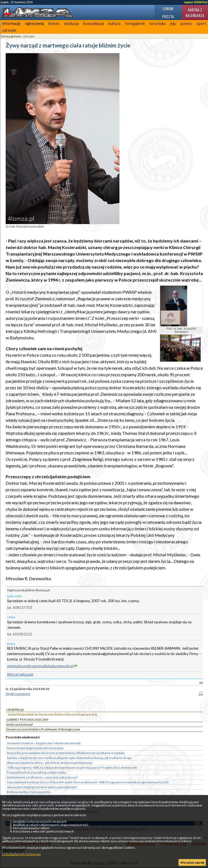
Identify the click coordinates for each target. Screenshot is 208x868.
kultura (114, 23)
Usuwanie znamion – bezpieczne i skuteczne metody (44, 743)
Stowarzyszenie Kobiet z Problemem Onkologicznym (43, 729)
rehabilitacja (15, 709)
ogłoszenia (35, 23)
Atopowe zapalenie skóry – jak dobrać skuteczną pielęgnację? (50, 763)
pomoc (186, 23)
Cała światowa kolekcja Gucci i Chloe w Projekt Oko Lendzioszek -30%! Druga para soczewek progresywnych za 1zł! (88, 782)
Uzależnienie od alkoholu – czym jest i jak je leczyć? (42, 777)
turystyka (157, 23)
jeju (173, 23)
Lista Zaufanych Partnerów (21, 854)
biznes (54, 23)
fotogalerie (135, 23)
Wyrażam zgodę (192, 862)
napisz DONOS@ (196, 2)
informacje (11, 23)
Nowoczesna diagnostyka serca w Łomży (35, 748)
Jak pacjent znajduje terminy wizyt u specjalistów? (42, 787)
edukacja (71, 23)
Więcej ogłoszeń (20, 674)
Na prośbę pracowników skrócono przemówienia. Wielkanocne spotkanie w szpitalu (66, 753)
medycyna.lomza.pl (19, 724)
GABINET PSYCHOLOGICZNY (27, 719)
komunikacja (94, 23)
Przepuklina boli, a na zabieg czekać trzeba (36, 772)
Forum (168, 9)
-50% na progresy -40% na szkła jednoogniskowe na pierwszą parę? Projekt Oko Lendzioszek (72, 768)
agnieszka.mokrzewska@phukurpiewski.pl (40, 666)
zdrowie (9, 30)
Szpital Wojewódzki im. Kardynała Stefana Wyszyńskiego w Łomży (53, 714)
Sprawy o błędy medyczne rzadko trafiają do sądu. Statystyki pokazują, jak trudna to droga (69, 758)
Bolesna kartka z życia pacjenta (29, 792)
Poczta (168, 16)
